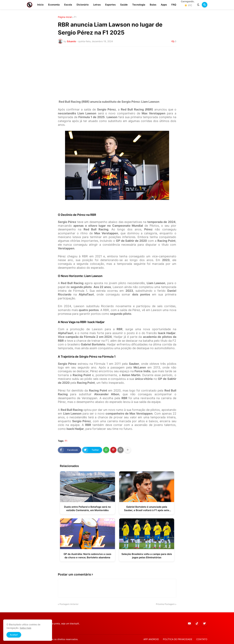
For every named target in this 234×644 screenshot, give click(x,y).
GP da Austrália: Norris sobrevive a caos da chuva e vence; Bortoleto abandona (87, 556)
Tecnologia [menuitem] (139, 5)
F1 (75, 17)
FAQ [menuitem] (174, 5)
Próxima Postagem (165, 604)
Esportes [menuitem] (110, 5)
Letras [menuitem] (97, 5)
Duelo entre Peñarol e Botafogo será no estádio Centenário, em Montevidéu (87, 509)
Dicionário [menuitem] (83, 5)
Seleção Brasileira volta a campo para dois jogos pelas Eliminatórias (147, 556)
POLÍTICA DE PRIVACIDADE (178, 639)
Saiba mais (25, 628)
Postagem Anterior (69, 604)
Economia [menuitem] (54, 5)
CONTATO (202, 639)
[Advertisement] (117, 73)
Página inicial (65, 17)
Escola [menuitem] (68, 5)
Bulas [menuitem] (153, 5)
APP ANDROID (151, 639)
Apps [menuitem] (164, 5)
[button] (198, 5)
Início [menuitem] (40, 5)
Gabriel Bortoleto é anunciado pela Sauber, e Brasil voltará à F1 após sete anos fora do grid (147, 509)
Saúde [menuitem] (124, 5)
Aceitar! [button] (14, 635)
